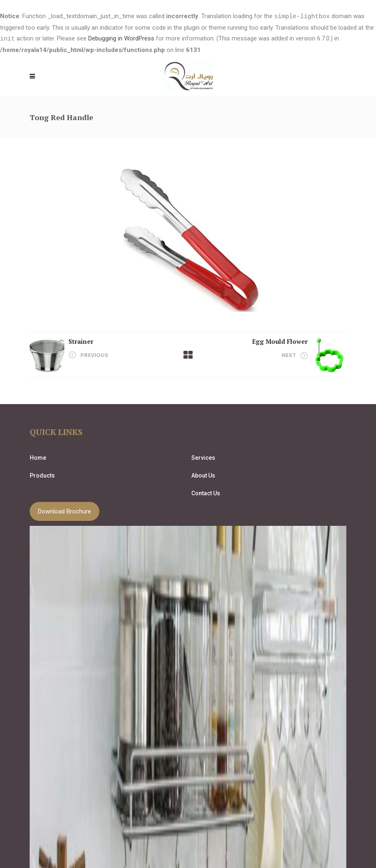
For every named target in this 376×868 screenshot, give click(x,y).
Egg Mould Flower (280, 341)
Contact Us (206, 492)
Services (203, 457)
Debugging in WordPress (121, 38)
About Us (203, 475)
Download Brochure (65, 511)
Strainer (81, 341)
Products (42, 475)
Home (38, 457)
